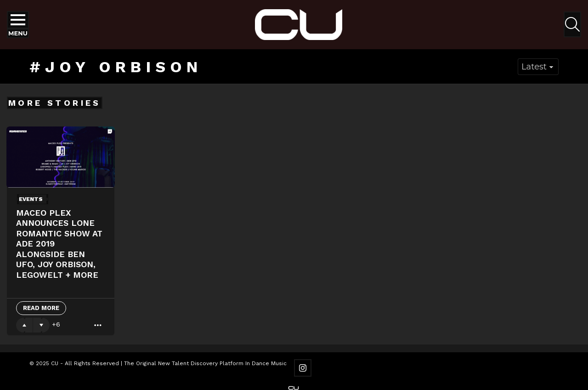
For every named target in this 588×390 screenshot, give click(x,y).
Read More (41, 308)
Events (31, 199)
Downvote (41, 325)
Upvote (24, 325)
